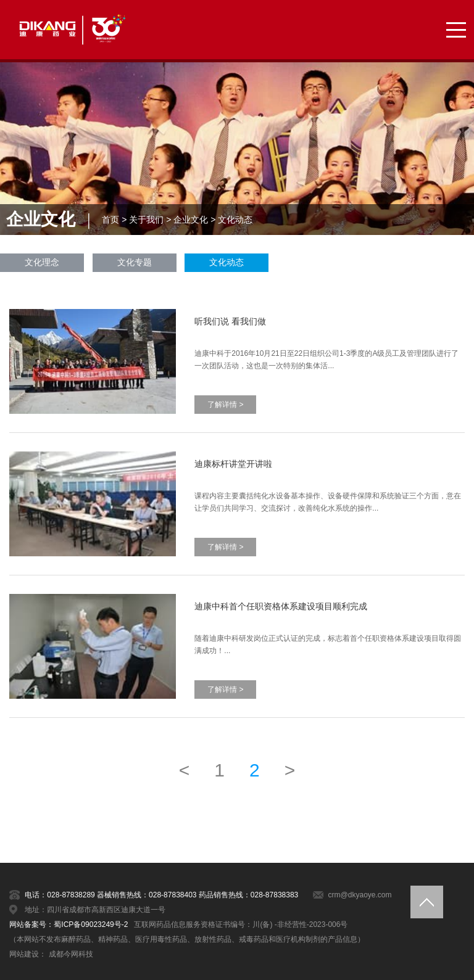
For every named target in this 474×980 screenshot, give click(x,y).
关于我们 (146, 220)
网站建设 (24, 954)
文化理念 (42, 262)
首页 (110, 220)
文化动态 (235, 220)
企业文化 (191, 220)
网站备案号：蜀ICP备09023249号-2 (69, 924)
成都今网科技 (71, 954)
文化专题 (135, 262)
